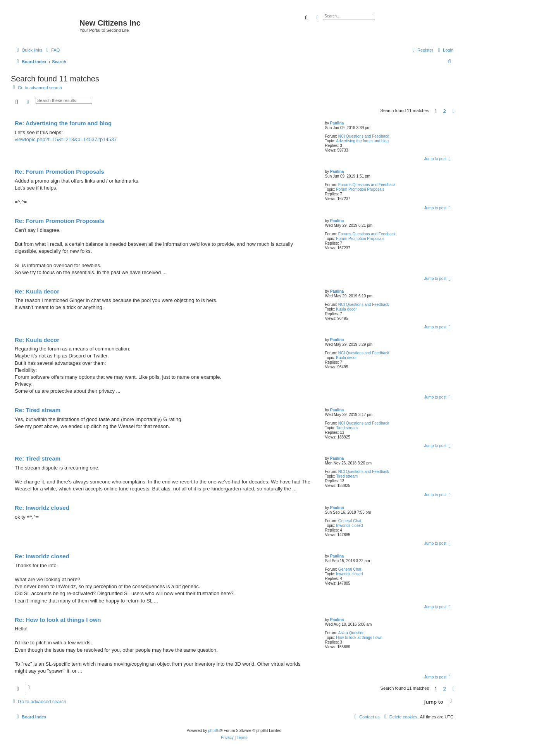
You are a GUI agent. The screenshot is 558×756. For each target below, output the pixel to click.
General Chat (350, 521)
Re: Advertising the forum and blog (63, 123)
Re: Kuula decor (37, 291)
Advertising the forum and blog (362, 141)
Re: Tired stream (38, 410)
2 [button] (445, 111)
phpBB (214, 731)
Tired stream (347, 428)
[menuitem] (52, 50)
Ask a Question (351, 633)
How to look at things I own (359, 638)
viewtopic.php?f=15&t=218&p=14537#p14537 (66, 139)
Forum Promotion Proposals (360, 189)
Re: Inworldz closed (42, 508)
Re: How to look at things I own (58, 620)
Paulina (337, 123)
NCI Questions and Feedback (364, 136)
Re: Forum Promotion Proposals (59, 172)
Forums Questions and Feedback (367, 185)
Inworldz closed (349, 526)
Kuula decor (346, 309)
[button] (453, 111)
